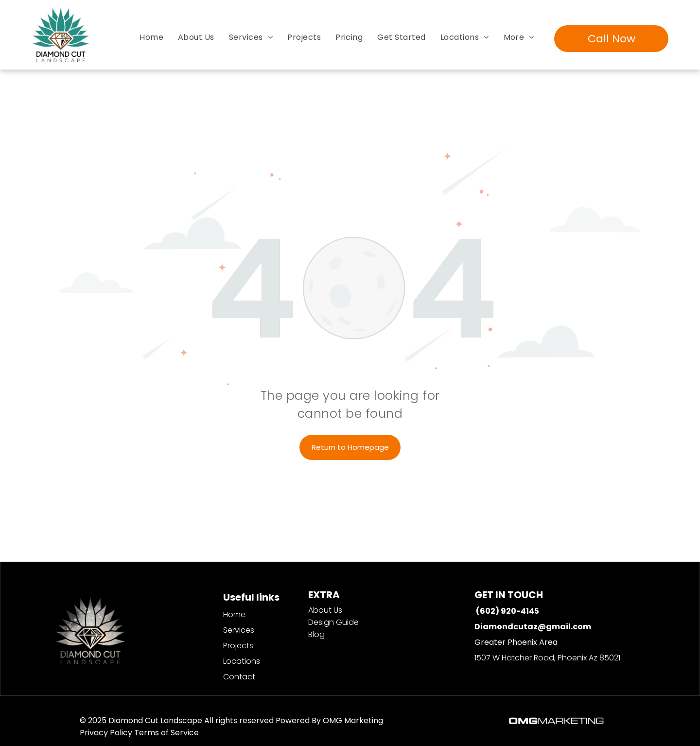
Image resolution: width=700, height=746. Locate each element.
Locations (242, 661)
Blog (316, 634)
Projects (238, 646)
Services (239, 630)
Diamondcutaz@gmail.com (533, 627)
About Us (325, 610)
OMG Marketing (353, 720)
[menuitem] (151, 37)
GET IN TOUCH (509, 595)
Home (234, 614)
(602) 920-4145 (507, 611)
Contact (239, 677)
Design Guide (333, 622)
